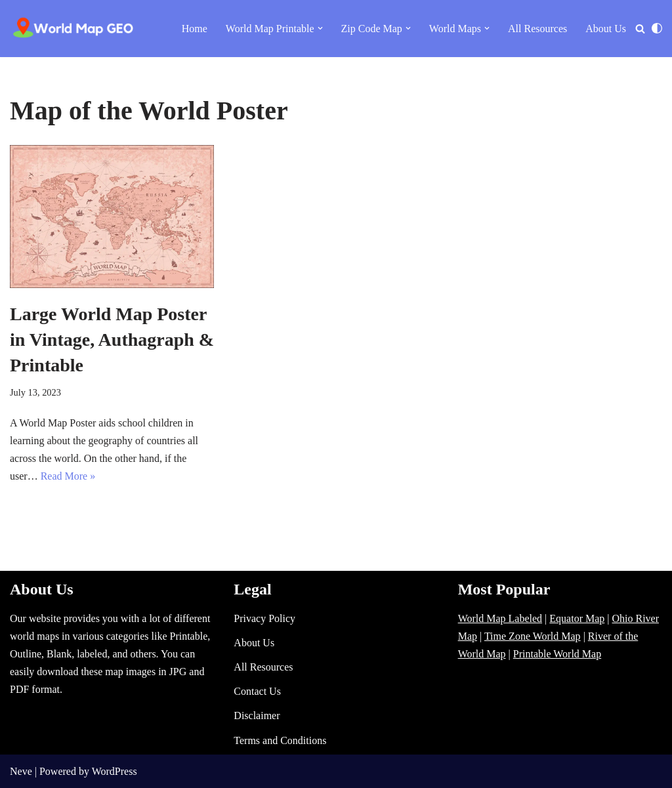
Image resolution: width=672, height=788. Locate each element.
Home (195, 29)
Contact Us (257, 691)
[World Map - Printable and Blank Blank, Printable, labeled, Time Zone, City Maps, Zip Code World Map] (73, 29)
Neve (21, 771)
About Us (606, 29)
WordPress (115, 771)
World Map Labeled (500, 618)
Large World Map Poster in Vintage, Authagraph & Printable (112, 340)
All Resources (537, 29)
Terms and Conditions (280, 740)
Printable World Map (557, 654)
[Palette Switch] (657, 28)
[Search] (640, 29)
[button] (320, 28)
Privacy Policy (264, 618)
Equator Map (577, 618)
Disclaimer (257, 715)
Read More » (68, 476)
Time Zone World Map (533, 636)
